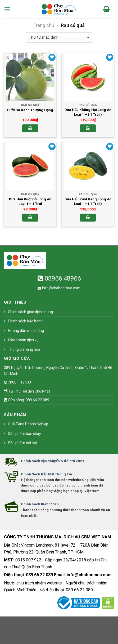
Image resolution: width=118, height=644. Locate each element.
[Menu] (7, 9)
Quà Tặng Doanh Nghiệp (28, 424)
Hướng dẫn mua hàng (26, 331)
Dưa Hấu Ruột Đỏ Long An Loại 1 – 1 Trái (30, 201)
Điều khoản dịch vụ (23, 340)
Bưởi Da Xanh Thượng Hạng (30, 110)
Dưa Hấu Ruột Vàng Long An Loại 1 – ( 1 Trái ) (88, 201)
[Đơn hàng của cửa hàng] (59, 37)
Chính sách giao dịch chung (30, 312)
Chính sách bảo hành (25, 321)
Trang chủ (44, 25)
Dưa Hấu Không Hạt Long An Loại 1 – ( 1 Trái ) (88, 112)
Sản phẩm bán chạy (24, 434)
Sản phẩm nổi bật (23, 443)
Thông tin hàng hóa (24, 349)
